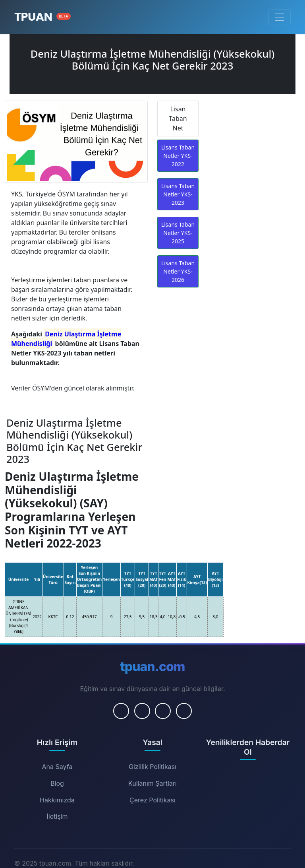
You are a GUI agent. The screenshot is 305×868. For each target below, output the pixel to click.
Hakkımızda (57, 800)
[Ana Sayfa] (42, 17)
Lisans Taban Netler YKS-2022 (178, 156)
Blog (57, 783)
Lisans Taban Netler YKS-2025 (178, 233)
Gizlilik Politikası (152, 767)
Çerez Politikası (152, 800)
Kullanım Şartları (152, 783)
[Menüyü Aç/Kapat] (280, 17)
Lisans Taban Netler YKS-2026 (178, 271)
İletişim (57, 816)
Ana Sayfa (57, 767)
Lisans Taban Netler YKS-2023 (178, 194)
